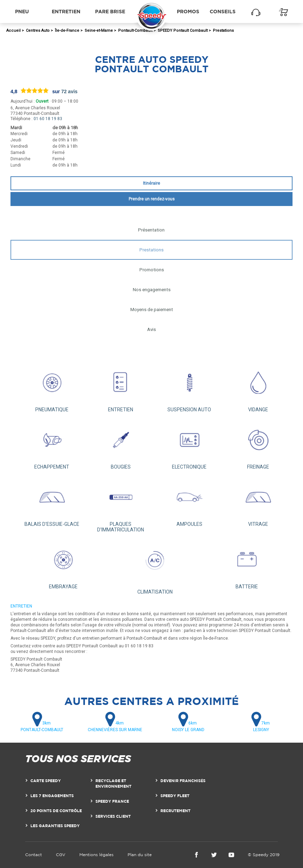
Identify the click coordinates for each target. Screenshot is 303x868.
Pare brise (110, 11)
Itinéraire (151, 183)
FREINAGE (258, 444)
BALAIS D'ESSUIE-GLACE (52, 502)
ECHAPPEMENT (52, 444)
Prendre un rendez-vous (152, 199)
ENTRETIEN (121, 387)
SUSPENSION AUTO (190, 387)
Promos (188, 11)
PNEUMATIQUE (52, 387)
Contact (34, 855)
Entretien (66, 11)
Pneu (22, 11)
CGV (61, 855)
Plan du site (140, 855)
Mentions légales (96, 855)
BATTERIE (247, 565)
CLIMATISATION (155, 567)
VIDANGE (258, 387)
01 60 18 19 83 (48, 119)
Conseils (223, 11)
